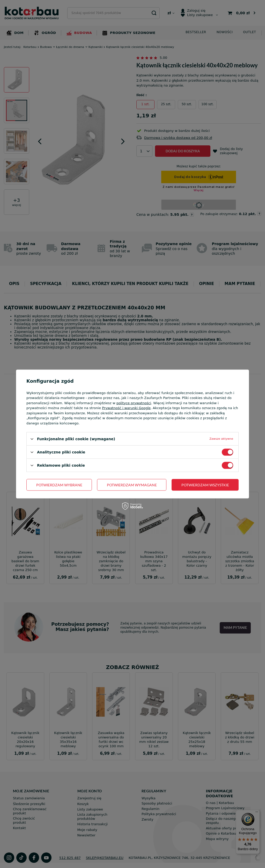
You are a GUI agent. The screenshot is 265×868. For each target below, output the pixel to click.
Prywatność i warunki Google (126, 408)
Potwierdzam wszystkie (205, 485)
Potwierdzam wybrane (59, 485)
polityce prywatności (134, 403)
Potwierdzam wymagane (132, 485)
